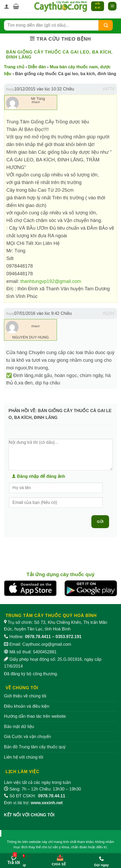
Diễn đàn (37, 67)
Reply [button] (10, 89)
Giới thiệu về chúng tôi (25, 696)
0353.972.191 (69, 637)
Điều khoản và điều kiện (27, 706)
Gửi (100, 522)
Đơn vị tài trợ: (33, 803)
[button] (16, 6)
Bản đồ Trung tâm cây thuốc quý (35, 747)
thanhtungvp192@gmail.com (51, 281)
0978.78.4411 (38, 637)
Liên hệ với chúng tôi (24, 757)
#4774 (109, 89)
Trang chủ (14, 67)
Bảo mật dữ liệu (19, 727)
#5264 (109, 313)
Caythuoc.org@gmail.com (47, 644)
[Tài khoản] (7, 6)
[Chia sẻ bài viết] (59, 859)
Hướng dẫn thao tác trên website (35, 716)
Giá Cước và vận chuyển (28, 737)
